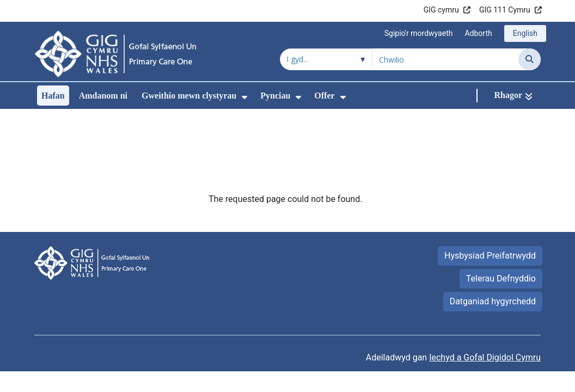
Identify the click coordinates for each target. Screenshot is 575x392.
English (525, 33)
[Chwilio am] (445, 59)
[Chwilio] (530, 59)
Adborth (478, 33)
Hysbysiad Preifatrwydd (490, 183)
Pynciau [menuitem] (275, 96)
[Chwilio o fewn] (326, 59)
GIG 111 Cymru (505, 10)
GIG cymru (441, 10)
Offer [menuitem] (324, 96)
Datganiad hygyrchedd (493, 228)
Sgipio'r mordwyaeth (419, 33)
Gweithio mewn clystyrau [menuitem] (189, 96)
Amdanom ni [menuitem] (103, 96)
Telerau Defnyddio (501, 206)
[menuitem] (244, 97)
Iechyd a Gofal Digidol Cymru (485, 284)
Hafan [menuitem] (53, 96)
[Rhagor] (513, 96)
